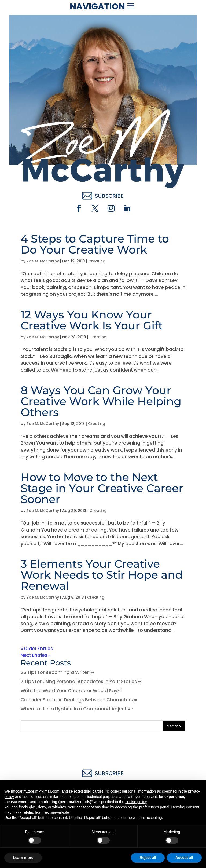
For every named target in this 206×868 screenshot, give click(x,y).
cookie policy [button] (136, 802)
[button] (131, 6)
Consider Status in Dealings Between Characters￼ (79, 700)
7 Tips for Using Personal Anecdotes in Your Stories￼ (81, 682)
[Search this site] (103, 726)
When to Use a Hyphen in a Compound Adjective (77, 709)
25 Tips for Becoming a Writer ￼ (58, 672)
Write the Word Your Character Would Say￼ (71, 691)
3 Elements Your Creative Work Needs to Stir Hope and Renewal (102, 575)
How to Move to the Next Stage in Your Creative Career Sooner (102, 488)
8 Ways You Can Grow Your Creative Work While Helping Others (101, 401)
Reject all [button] (148, 858)
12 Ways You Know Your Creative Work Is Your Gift (92, 320)
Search (174, 726)
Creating (97, 261)
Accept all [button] (184, 858)
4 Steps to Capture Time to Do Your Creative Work (95, 244)
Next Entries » (36, 655)
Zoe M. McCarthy (43, 261)
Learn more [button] (23, 858)
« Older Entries (37, 649)
